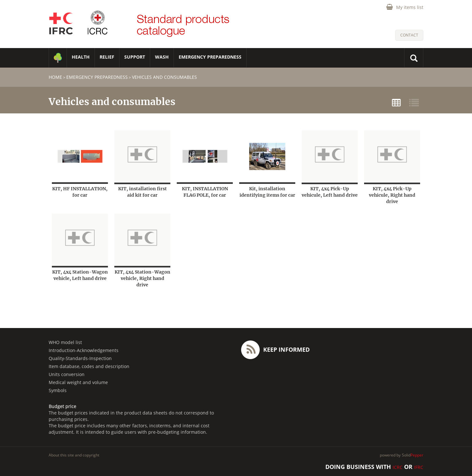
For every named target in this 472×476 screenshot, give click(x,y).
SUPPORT (135, 57)
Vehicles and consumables (164, 77)
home (55, 77)
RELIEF (107, 57)
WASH (162, 57)
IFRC (419, 467)
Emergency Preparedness (210, 57)
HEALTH (81, 57)
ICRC (398, 467)
